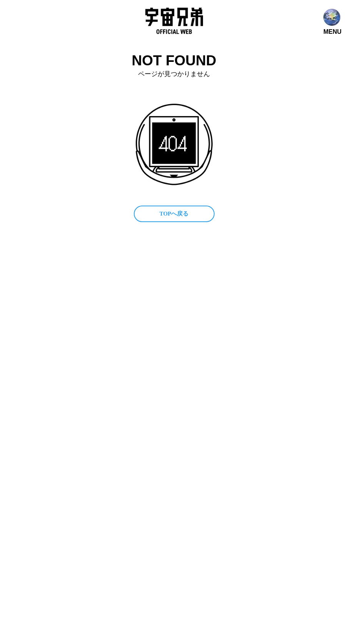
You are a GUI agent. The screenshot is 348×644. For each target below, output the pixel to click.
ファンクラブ (188, 302)
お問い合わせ (156, 331)
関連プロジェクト (238, 302)
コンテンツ (153, 288)
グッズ (197, 317)
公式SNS (150, 302)
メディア (233, 288)
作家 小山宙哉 (158, 317)
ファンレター (233, 317)
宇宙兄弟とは (195, 288)
